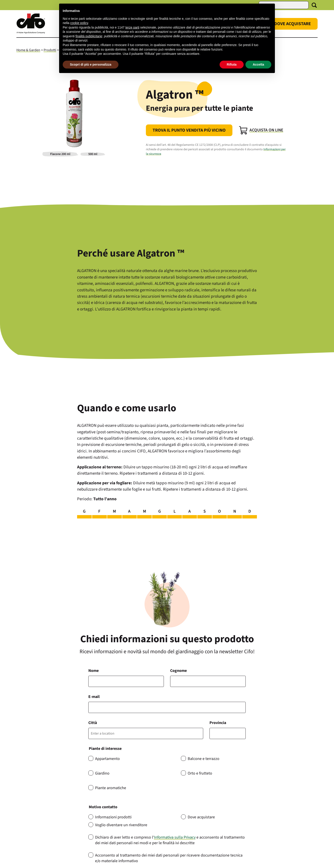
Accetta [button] (258, 64)
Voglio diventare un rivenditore (121, 825)
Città (93, 723)
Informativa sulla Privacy (175, 837)
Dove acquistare (201, 817)
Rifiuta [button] (232, 64)
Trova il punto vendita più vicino (189, 130)
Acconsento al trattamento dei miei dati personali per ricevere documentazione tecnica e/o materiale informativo (169, 858)
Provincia (218, 723)
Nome (94, 671)
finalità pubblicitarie (89, 36)
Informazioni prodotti (113, 817)
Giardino (102, 773)
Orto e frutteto (200, 773)
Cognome (178, 671)
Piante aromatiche (111, 788)
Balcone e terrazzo (204, 759)
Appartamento (107, 759)
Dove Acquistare (293, 24)
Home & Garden (28, 50)
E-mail (94, 697)
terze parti (132, 27)
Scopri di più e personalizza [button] (91, 64)
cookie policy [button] (79, 23)
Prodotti (50, 50)
